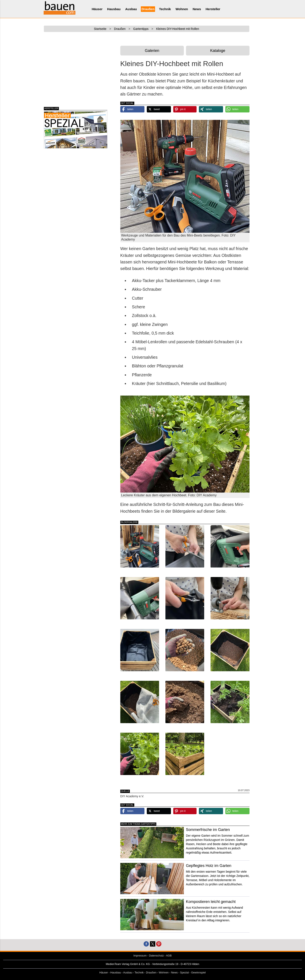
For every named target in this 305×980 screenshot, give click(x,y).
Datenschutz (156, 956)
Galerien (152, 51)
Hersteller (213, 9)
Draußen (148, 9)
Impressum (140, 956)
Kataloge (218, 51)
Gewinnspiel (199, 973)
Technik (165, 9)
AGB (169, 956)
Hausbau (114, 9)
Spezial (184, 973)
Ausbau (131, 9)
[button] (132, 109)
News (197, 9)
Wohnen (182, 9)
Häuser (97, 9)
